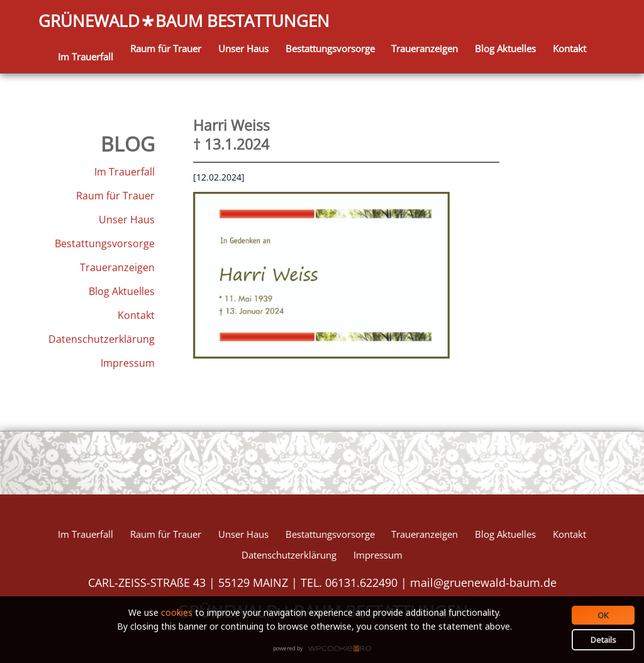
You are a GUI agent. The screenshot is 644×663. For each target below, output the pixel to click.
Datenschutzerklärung (102, 339)
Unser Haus (243, 48)
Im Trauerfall (86, 57)
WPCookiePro (325, 649)
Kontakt (569, 48)
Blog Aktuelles (505, 48)
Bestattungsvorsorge (330, 48)
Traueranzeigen (425, 48)
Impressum (128, 363)
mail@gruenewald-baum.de (483, 582)
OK (603, 615)
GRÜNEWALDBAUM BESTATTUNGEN (184, 22)
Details (603, 640)
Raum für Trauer (166, 48)
